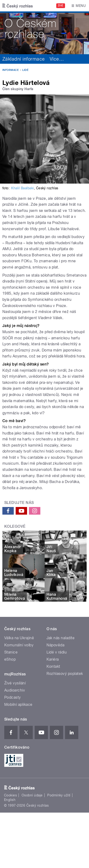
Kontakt (53, 666)
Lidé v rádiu (57, 652)
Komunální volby (19, 645)
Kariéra (53, 659)
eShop (10, 659)
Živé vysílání (15, 683)
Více (57, 59)
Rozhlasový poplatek (65, 674)
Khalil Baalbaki (22, 188)
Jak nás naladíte (61, 638)
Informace (11, 70)
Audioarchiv (15, 690)
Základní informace (24, 59)
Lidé (25, 70)
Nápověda (56, 645)
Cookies (10, 795)
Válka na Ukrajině (19, 638)
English (10, 800)
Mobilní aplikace (18, 705)
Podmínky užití (59, 795)
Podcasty (13, 697)
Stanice (11, 652)
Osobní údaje (32, 795)
